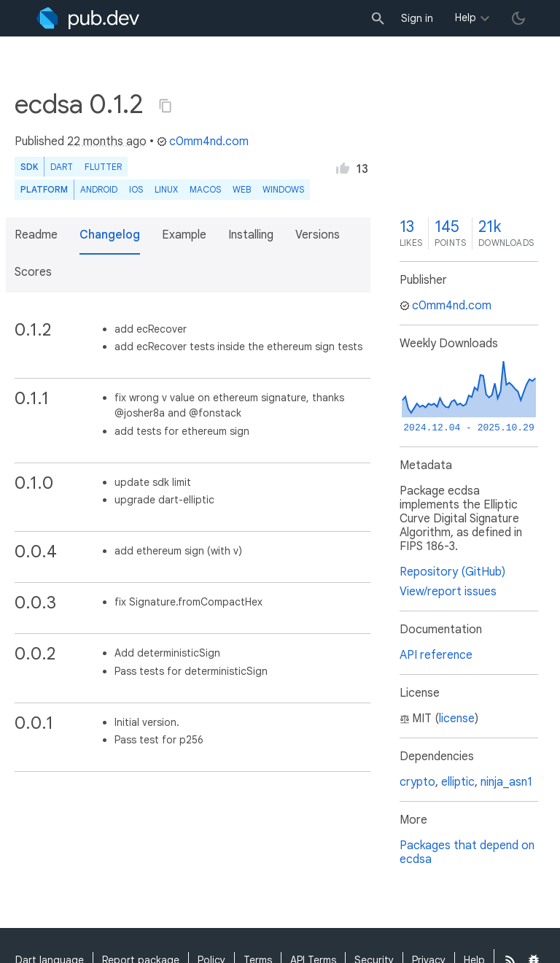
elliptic (458, 782)
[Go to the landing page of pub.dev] (88, 18)
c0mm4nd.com (203, 142)
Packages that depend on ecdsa (467, 852)
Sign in (417, 18)
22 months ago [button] (107, 142)
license (457, 719)
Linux (166, 189)
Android (99, 189)
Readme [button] (36, 235)
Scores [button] (33, 272)
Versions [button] (318, 235)
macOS (205, 189)
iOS (136, 189)
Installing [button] (251, 235)
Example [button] (184, 235)
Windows (283, 189)
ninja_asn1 (506, 782)
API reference (436, 655)
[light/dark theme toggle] (518, 18)
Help (466, 18)
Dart (62, 167)
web (242, 189)
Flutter (103, 167)
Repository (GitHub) (452, 572)
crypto (417, 782)
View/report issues (448, 592)
